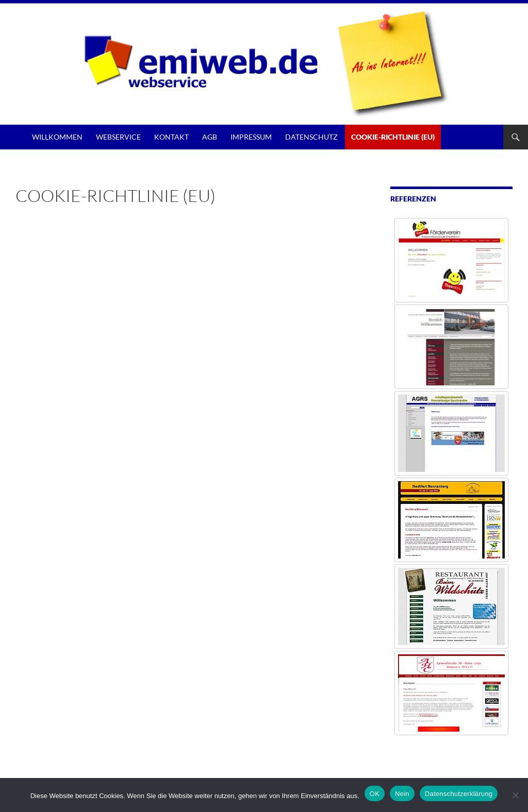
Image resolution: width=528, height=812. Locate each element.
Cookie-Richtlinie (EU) (393, 137)
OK (375, 794)
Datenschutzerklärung (459, 794)
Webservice (118, 137)
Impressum (251, 137)
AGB (210, 137)
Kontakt (171, 137)
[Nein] (515, 795)
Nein (402, 794)
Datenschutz (311, 137)
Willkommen (57, 137)
